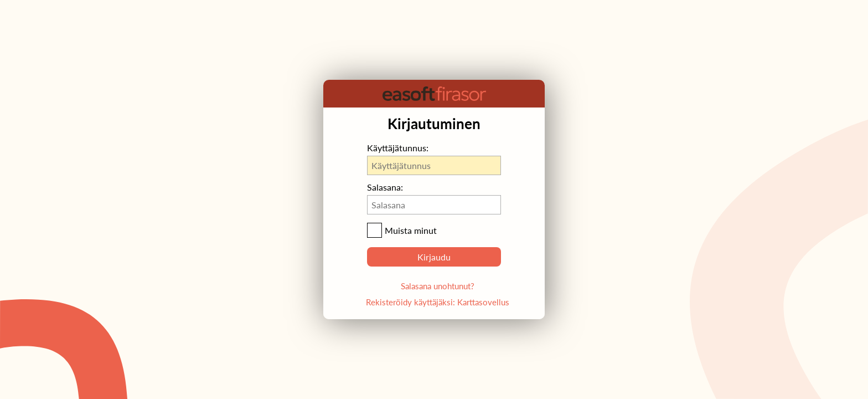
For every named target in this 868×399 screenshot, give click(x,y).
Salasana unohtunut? (438, 286)
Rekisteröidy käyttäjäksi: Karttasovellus (438, 302)
